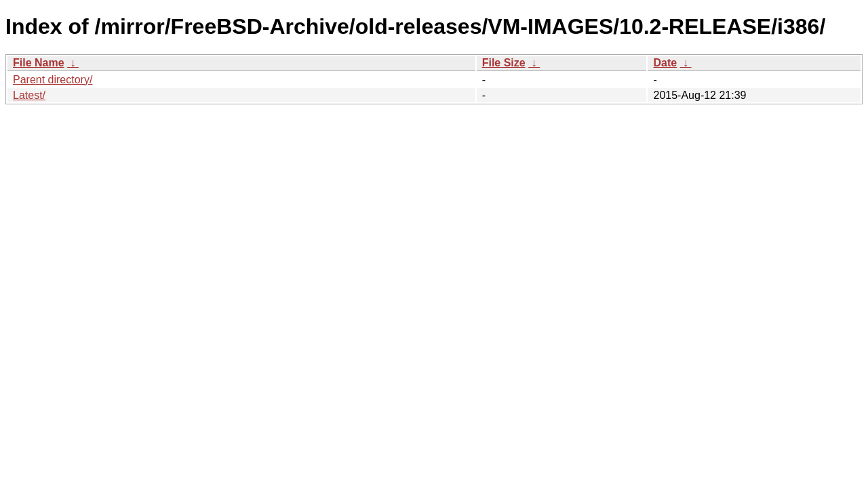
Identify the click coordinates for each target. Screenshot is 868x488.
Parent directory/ (53, 80)
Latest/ (29, 95)
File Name (39, 63)
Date (665, 63)
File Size (504, 63)
